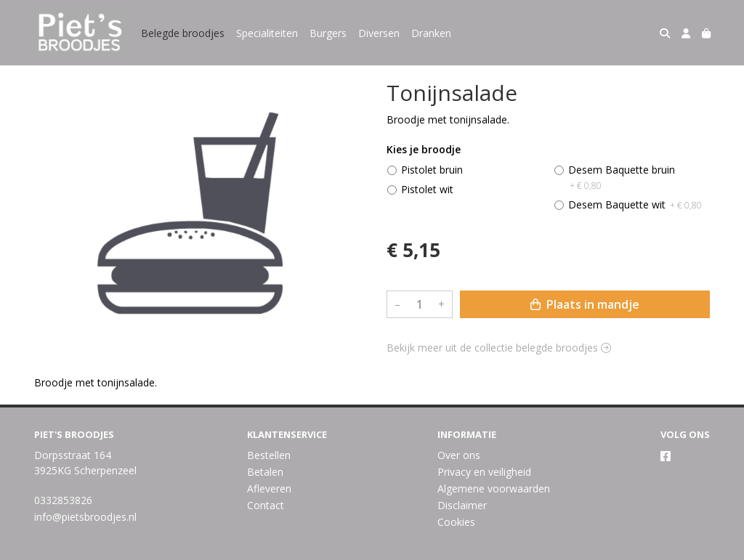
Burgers (328, 33)
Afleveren (269, 488)
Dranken (431, 33)
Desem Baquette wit (635, 204)
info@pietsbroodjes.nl (85, 517)
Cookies (456, 522)
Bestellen (269, 455)
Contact (266, 505)
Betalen (265, 472)
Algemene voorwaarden (494, 488)
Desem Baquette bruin (622, 177)
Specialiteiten (267, 33)
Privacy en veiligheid (484, 472)
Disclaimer (462, 505)
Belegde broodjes (183, 33)
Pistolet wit (427, 189)
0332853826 (63, 500)
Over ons (459, 455)
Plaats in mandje (585, 304)
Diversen (379, 33)
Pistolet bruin (432, 170)
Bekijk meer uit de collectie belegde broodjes (499, 348)
